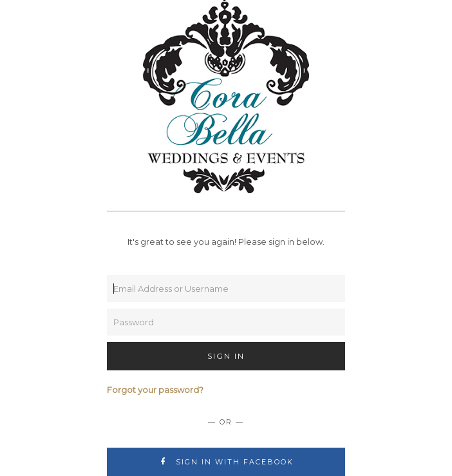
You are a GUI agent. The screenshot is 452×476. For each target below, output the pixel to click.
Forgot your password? (155, 390)
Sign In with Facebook (226, 462)
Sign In (226, 356)
